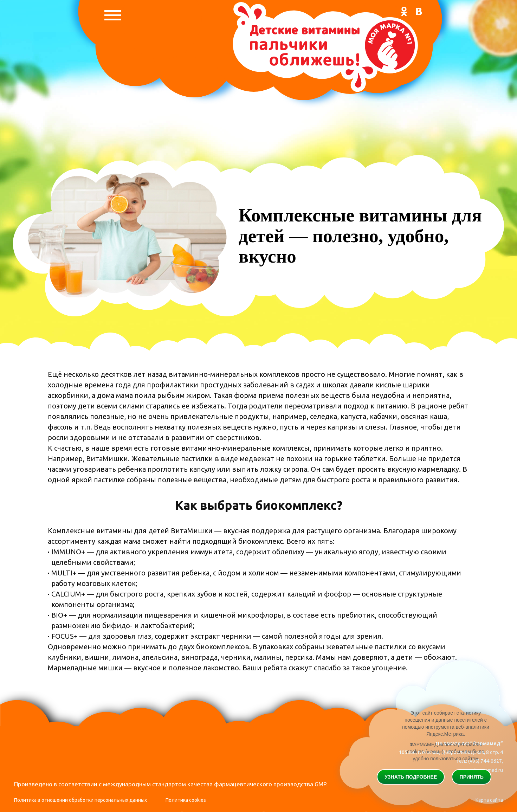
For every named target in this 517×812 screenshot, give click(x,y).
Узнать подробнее (411, 777)
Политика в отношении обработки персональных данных (80, 800)
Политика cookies (186, 800)
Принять (472, 777)
